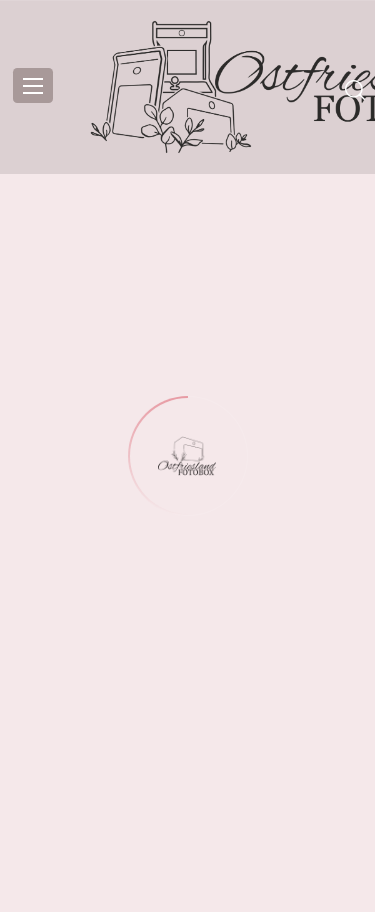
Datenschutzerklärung (187, 886)
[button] (345, 509)
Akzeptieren (187, 730)
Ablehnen (187, 785)
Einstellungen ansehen (188, 840)
